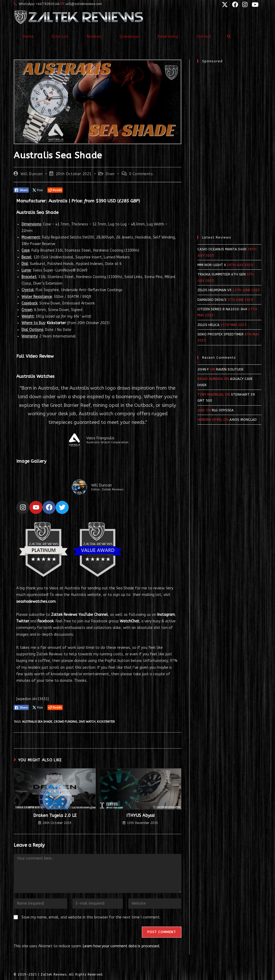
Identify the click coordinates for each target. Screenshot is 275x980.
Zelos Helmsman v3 (214, 290)
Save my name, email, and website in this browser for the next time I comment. (91, 917)
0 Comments (141, 174)
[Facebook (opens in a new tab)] (234, 5)
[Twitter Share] (38, 190)
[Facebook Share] (21, 190)
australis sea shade (37, 722)
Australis (58, 201)
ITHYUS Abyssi (140, 815)
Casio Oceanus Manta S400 (222, 249)
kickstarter (106, 722)
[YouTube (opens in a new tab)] (254, 5)
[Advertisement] (229, 147)
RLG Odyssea (223, 410)
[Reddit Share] (55, 190)
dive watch (87, 722)
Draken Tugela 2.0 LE (55, 815)
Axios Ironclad (243, 420)
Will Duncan (32, 174)
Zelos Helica (208, 325)
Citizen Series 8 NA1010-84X (222, 309)
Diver (110, 174)
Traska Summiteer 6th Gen (222, 274)
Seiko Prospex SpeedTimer (220, 334)
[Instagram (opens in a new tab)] (244, 5)
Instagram (166, 615)
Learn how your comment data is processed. (121, 946)
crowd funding (66, 722)
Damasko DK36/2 (212, 300)
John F (203, 369)
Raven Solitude (230, 369)
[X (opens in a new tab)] (224, 5)
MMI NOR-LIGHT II (212, 265)
